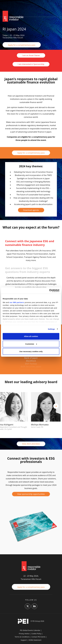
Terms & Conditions (22, 637)
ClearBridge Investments (31, 369)
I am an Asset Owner (31, 55)
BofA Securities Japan (31, 366)
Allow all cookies (31, 336)
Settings (51, 329)
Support (24, 640)
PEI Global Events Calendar (30, 630)
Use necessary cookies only (31, 351)
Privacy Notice (24, 634)
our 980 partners (17, 302)
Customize (31, 344)
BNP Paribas (31, 364)
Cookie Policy (36, 634)
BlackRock (31, 361)
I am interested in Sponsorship (31, 64)
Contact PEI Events (38, 637)
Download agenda (31, 210)
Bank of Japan (31, 358)
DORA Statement (35, 640)
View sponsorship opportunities (31, 494)
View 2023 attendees (31, 444)
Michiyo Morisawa (40, 425)
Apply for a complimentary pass (22, 45)
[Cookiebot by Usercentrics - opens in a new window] (49, 291)
